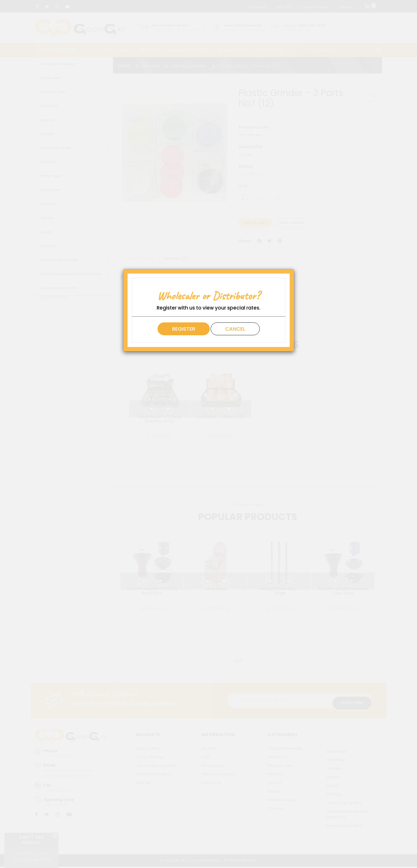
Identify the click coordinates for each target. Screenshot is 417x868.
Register (184, 329)
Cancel (235, 329)
